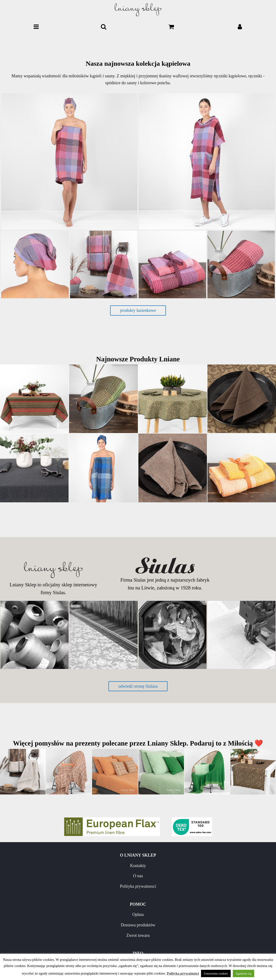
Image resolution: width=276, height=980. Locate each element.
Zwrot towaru (207, 886)
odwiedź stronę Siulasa (138, 686)
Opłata (207, 866)
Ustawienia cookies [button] (216, 973)
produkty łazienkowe (138, 310)
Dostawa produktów (207, 876)
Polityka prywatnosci (69, 886)
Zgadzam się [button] (243, 973)
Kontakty (69, 866)
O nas (69, 876)
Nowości (69, 930)
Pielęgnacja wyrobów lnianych (69, 940)
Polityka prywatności (183, 973)
